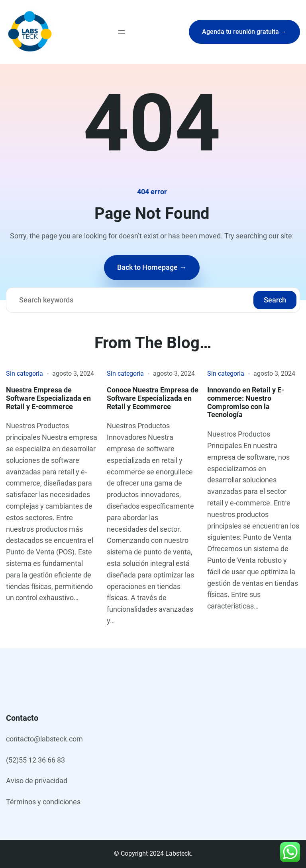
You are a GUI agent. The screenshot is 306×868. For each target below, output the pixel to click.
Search (275, 300)
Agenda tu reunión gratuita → (244, 32)
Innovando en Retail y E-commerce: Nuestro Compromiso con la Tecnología (246, 403)
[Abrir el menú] (122, 32)
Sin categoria (25, 374)
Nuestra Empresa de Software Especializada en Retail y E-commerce (48, 398)
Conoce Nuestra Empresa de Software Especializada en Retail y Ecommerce (153, 398)
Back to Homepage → (152, 267)
